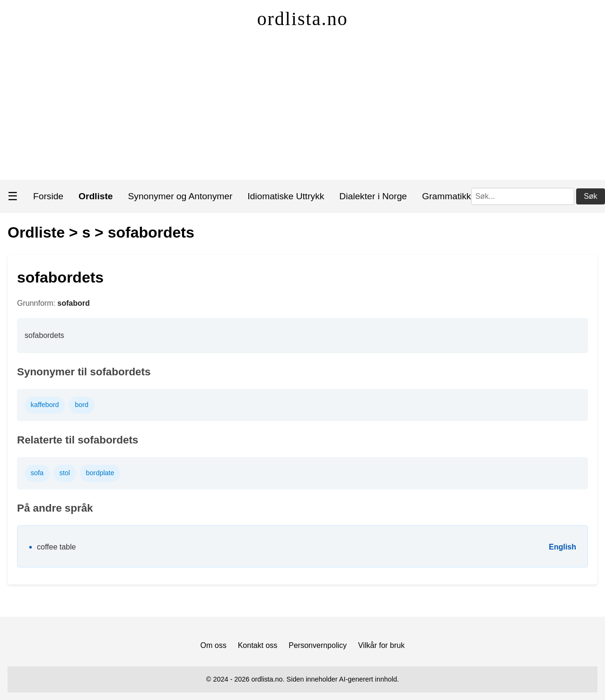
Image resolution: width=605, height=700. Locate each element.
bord (82, 405)
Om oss (214, 645)
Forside (48, 196)
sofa (37, 473)
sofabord (73, 303)
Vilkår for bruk (381, 645)
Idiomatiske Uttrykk (286, 196)
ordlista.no (303, 19)
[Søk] (523, 196)
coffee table (56, 547)
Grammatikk (446, 196)
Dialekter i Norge (373, 196)
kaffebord (45, 405)
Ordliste (36, 232)
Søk (590, 196)
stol (65, 473)
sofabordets (151, 232)
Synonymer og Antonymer (180, 196)
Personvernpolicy (318, 645)
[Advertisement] (303, 109)
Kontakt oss (258, 645)
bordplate (100, 473)
